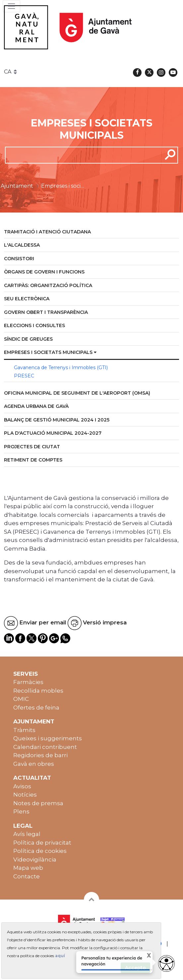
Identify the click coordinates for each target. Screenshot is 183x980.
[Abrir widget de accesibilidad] (166, 963)
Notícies (25, 795)
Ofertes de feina (36, 708)
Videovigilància (35, 859)
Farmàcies (28, 682)
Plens (21, 811)
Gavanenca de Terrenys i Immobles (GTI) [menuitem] (61, 367)
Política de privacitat (42, 843)
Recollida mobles (38, 691)
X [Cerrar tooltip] (144, 956)
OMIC (21, 699)
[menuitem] (91, 232)
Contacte (27, 876)
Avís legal (27, 834)
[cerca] (81, 155)
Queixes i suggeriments (48, 738)
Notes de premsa (38, 803)
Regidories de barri (40, 755)
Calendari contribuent (45, 747)
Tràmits (24, 730)
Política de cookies (40, 851)
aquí (60, 956)
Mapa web (28, 868)
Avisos (22, 786)
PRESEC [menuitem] (24, 376)
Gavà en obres (34, 764)
